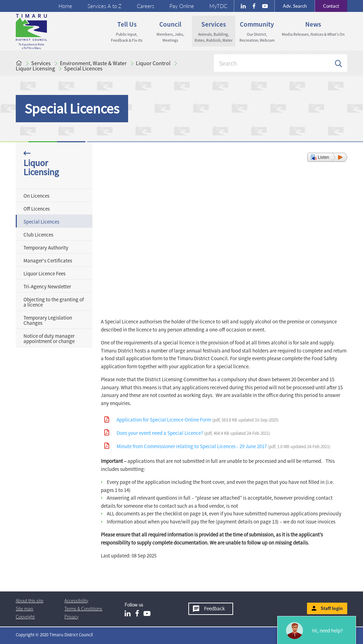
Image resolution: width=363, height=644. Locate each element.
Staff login (332, 608)
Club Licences (38, 235)
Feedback (214, 608)
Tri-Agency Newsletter (47, 286)
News (313, 29)
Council (170, 32)
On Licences (36, 196)
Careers (145, 6)
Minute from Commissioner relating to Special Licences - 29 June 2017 (224, 446)
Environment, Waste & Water (93, 63)
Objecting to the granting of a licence (54, 302)
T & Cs (83, 609)
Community (257, 32)
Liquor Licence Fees (44, 273)
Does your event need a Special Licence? (193, 433)
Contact (327, 6)
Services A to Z (104, 6)
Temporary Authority (46, 248)
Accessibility (76, 601)
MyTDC (218, 6)
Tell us (127, 32)
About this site (30, 601)
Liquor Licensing (35, 68)
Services (214, 32)
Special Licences (83, 68)
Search (295, 6)
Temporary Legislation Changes (48, 320)
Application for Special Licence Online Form (198, 420)
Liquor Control (153, 63)
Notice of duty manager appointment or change (49, 338)
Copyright (25, 617)
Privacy (71, 617)
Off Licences (37, 209)
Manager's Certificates (48, 261)
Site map (25, 609)
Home (65, 6)
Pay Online (182, 6)
